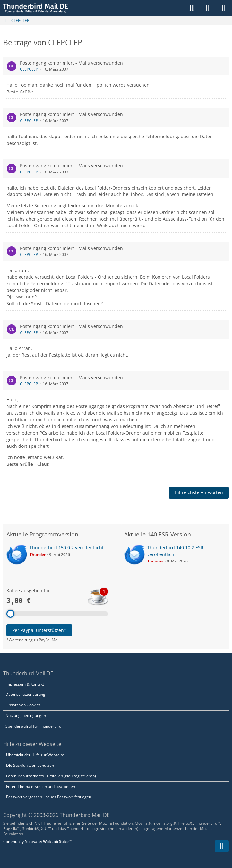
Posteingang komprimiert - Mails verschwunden (71, 63)
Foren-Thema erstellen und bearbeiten (41, 787)
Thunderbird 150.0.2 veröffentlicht (67, 548)
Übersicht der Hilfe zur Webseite (35, 755)
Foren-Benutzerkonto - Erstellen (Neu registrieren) (51, 776)
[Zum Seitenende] (222, 846)
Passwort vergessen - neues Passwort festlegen (49, 797)
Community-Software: (37, 841)
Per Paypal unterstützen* (39, 630)
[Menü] (224, 8)
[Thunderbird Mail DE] (35, 8)
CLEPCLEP (29, 69)
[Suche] (192, 8)
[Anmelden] (208, 8)
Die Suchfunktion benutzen (30, 765)
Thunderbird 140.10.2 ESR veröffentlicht (175, 551)
